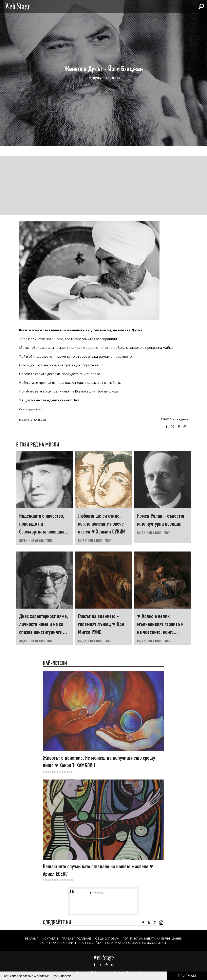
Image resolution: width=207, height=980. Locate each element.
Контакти (50, 938)
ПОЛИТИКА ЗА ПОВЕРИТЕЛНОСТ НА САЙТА (71, 943)
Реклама (32, 938)
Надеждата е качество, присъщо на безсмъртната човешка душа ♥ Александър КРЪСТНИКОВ (42, 532)
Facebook (167, 427)
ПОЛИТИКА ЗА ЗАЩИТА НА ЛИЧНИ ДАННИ (152, 938)
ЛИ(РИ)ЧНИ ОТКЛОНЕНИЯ (103, 78)
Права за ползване (76, 938)
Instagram (185, 427)
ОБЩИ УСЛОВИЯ (107, 938)
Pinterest (107, 965)
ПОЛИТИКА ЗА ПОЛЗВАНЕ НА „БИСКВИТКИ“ (136, 943)
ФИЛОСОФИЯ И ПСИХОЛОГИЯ (58, 772)
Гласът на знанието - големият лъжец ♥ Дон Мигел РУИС (101, 624)
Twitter (173, 427)
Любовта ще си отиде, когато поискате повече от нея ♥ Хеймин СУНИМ (102, 524)
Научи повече (61, 976)
